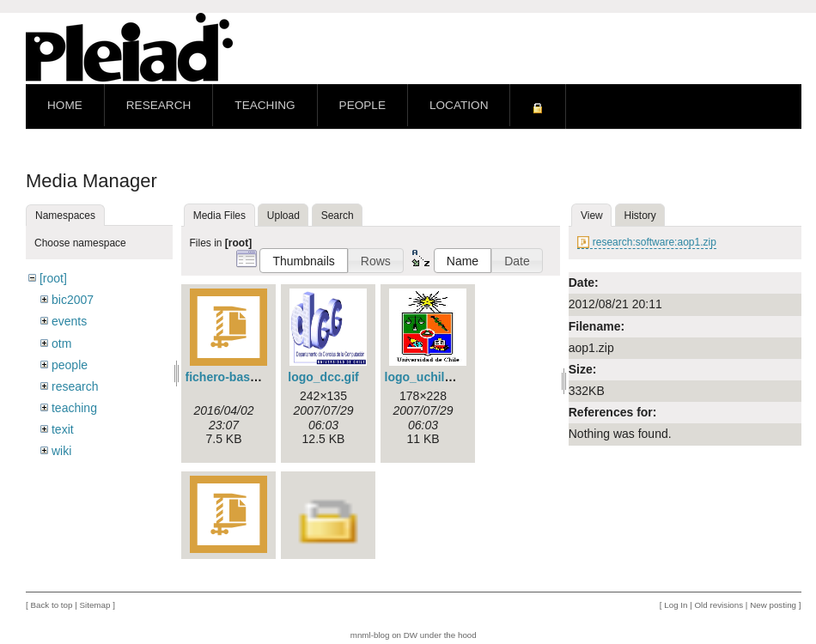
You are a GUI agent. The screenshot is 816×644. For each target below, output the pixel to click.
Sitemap (94, 605)
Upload (283, 216)
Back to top (51, 605)
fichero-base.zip (231, 377)
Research (159, 105)
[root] (53, 278)
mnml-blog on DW (384, 635)
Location (459, 105)
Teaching (265, 105)
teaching (74, 408)
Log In (676, 605)
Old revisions (719, 605)
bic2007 (73, 300)
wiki (61, 451)
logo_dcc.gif (323, 377)
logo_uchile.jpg (429, 377)
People (362, 105)
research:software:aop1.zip (655, 242)
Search (338, 216)
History (640, 216)
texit (63, 429)
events (69, 321)
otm (61, 343)
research (75, 386)
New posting (773, 605)
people (70, 365)
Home (65, 105)
